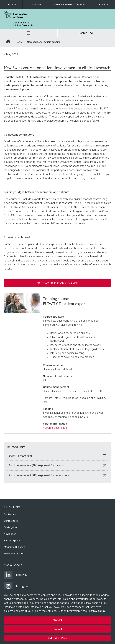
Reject (58, 629)
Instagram (16, 586)
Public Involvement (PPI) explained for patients (58, 465)
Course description (56, 428)
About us (103, 4)
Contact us (35, 4)
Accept (58, 620)
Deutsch (11, 4)
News (19, 42)
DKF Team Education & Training (58, 283)
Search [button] (86, 33)
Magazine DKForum (14, 547)
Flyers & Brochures (14, 553)
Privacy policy (96, 611)
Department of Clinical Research (23, 24)
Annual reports (12, 540)
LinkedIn (15, 575)
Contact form (11, 521)
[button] (29, 33)
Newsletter (10, 534)
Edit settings (58, 638)
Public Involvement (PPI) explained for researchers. (58, 475)
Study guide (10, 527)
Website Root (8, 41)
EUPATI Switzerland (58, 455)
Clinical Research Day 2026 (70, 4)
